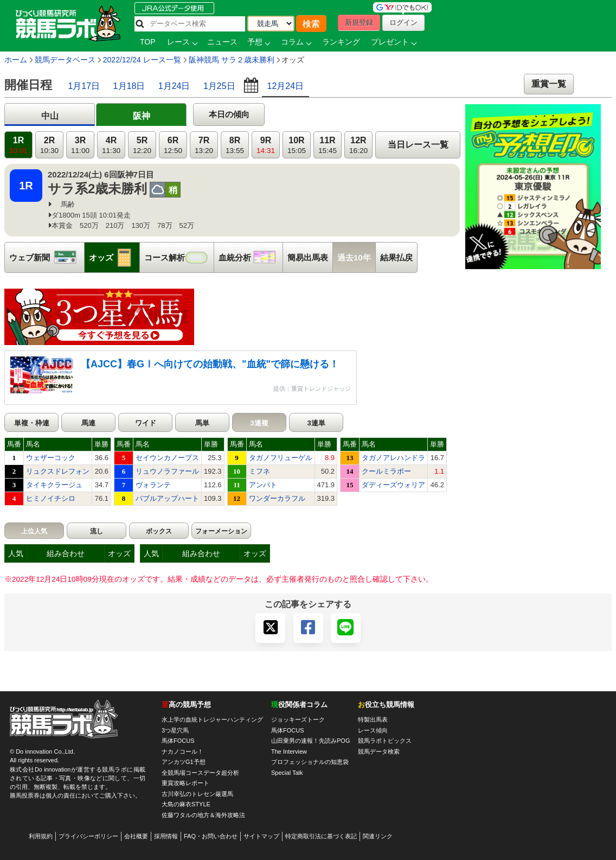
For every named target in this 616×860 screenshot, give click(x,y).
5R (142, 145)
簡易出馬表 (308, 257)
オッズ (114, 257)
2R (49, 145)
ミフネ (259, 471)
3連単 (316, 423)
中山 (50, 116)
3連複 (259, 423)
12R (358, 145)
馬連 (88, 423)
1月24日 (174, 86)
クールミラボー (386, 471)
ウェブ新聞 (47, 257)
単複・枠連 (32, 423)
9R (266, 145)
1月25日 (219, 86)
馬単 (202, 423)
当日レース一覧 (418, 145)
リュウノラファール (167, 471)
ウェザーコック (51, 458)
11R (328, 145)
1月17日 (84, 86)
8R (235, 145)
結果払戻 (396, 257)
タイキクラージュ (54, 485)
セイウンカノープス (167, 458)
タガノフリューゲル (281, 458)
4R (111, 145)
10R (297, 145)
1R (18, 145)
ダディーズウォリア (393, 485)
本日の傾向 (229, 114)
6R (173, 145)
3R (80, 145)
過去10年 (354, 257)
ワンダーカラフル (277, 498)
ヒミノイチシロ (51, 498)
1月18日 (129, 86)
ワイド (146, 423)
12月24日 (286, 86)
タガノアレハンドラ (393, 458)
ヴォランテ (153, 485)
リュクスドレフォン (58, 471)
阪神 (142, 116)
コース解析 (179, 257)
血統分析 (251, 257)
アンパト (263, 485)
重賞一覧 (549, 84)
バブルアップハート (167, 498)
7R (204, 145)
